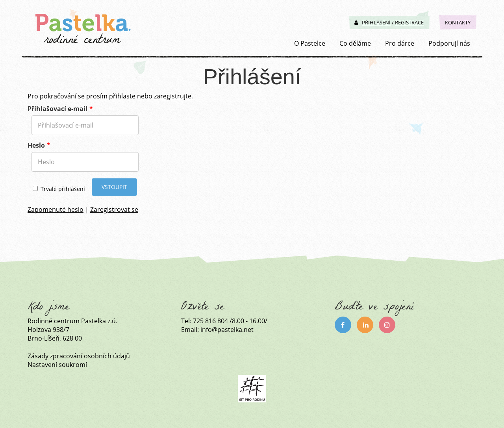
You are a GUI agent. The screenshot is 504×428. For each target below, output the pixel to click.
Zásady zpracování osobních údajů (79, 356)
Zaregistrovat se (114, 209)
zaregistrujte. (173, 96)
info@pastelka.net (227, 330)
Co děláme (355, 43)
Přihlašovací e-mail (57, 109)
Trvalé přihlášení (59, 189)
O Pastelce (310, 43)
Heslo (36, 145)
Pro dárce (400, 43)
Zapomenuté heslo (56, 209)
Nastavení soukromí (57, 365)
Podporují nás (449, 43)
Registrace (409, 22)
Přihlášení (372, 22)
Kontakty (458, 22)
